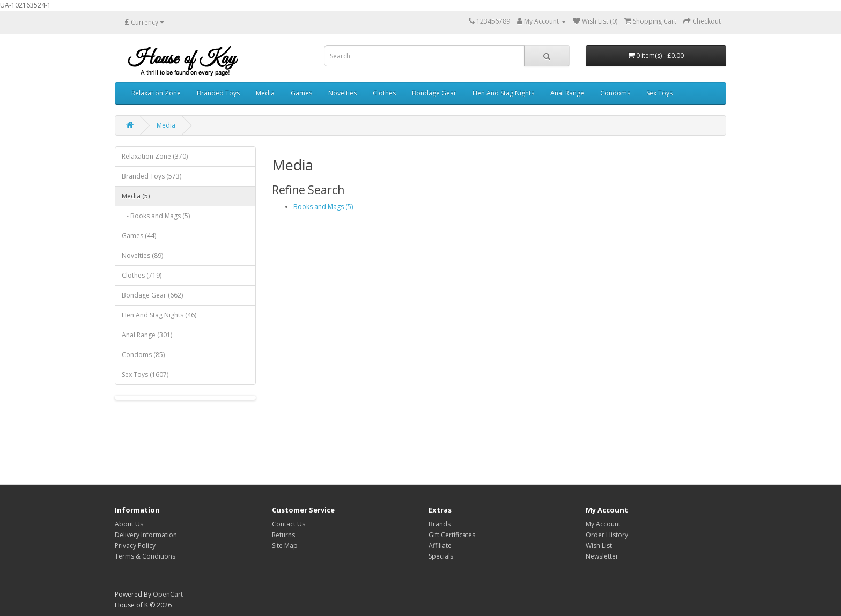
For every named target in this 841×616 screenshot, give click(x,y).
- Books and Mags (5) (156, 216)
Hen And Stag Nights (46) (159, 315)
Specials (441, 556)
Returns (283, 535)
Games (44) (139, 236)
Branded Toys (218, 93)
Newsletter (602, 556)
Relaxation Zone (156, 93)
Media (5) (136, 196)
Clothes (384, 93)
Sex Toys (659, 93)
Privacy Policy (135, 546)
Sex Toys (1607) (145, 374)
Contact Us (289, 524)
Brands (440, 524)
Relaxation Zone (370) (155, 156)
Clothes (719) (142, 275)
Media (265, 93)
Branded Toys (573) (152, 176)
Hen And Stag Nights (503, 93)
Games (301, 93)
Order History (607, 535)
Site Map (285, 546)
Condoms (615, 93)
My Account (603, 524)
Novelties (342, 93)
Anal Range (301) (147, 335)
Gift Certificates (452, 535)
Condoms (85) (143, 355)
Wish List (599, 546)
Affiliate (440, 546)
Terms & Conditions (145, 556)
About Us (129, 524)
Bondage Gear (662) (152, 295)
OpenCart (168, 594)
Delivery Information (146, 535)
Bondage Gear (434, 93)
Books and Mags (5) (323, 207)
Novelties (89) (142, 255)
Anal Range (567, 93)
